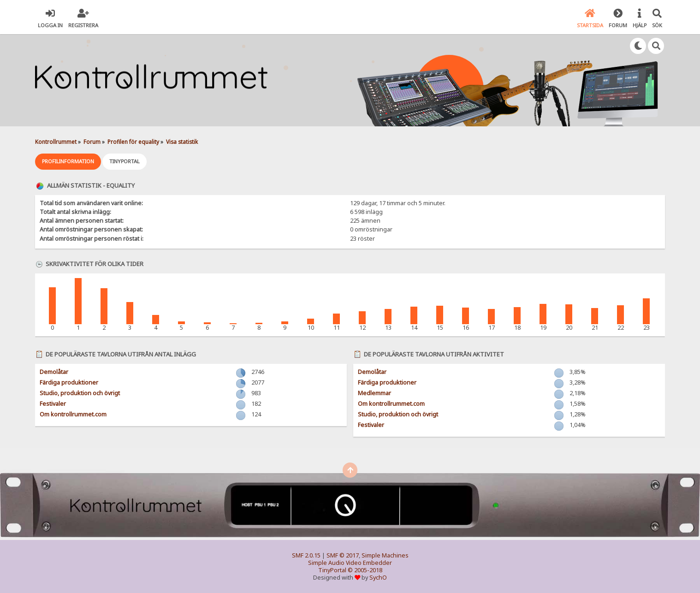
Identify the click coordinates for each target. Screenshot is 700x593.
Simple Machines (385, 555)
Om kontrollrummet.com (73, 414)
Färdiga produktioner (69, 382)
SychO (378, 578)
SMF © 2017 (343, 555)
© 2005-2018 (365, 570)
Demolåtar (54, 372)
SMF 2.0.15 (306, 555)
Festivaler (53, 404)
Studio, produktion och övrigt (80, 393)
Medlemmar (374, 393)
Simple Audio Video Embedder (350, 563)
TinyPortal (332, 570)
